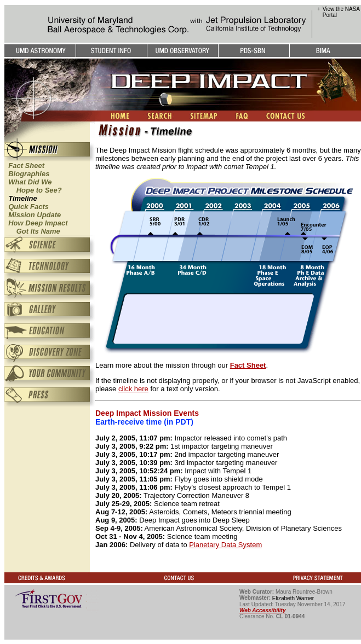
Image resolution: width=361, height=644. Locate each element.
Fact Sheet (26, 166)
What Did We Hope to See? (33, 186)
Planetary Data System (225, 545)
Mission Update (35, 215)
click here (133, 389)
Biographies (29, 174)
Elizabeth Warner (293, 598)
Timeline (23, 198)
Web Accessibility (262, 610)
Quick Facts (28, 207)
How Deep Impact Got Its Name (36, 227)
